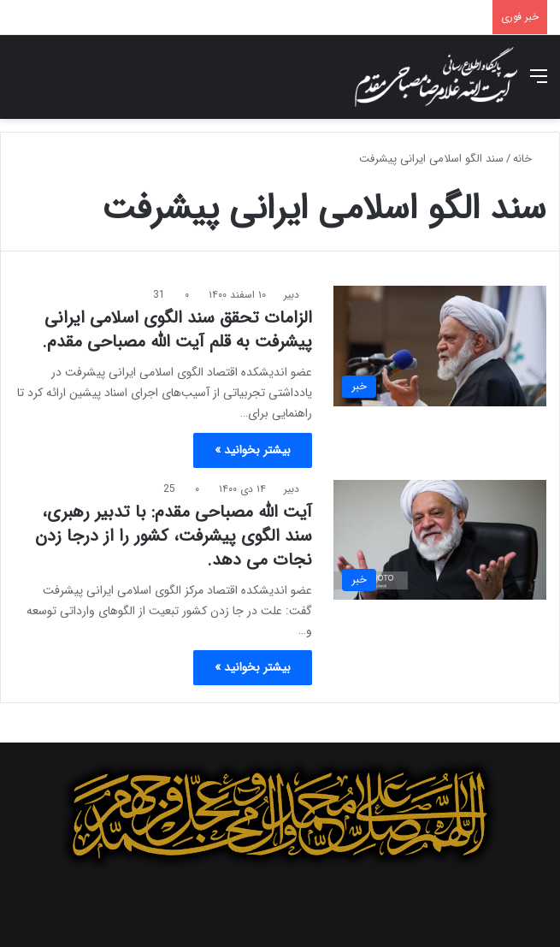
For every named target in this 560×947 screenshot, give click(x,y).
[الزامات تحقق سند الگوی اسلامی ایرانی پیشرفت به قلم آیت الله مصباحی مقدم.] (440, 346)
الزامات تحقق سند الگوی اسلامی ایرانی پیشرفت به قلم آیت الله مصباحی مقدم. (177, 330)
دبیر (292, 295)
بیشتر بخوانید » (253, 450)
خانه (530, 159)
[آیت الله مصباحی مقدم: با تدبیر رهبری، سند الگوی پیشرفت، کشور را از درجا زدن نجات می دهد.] (440, 540)
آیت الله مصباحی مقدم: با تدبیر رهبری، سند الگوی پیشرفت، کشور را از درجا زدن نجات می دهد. (174, 536)
